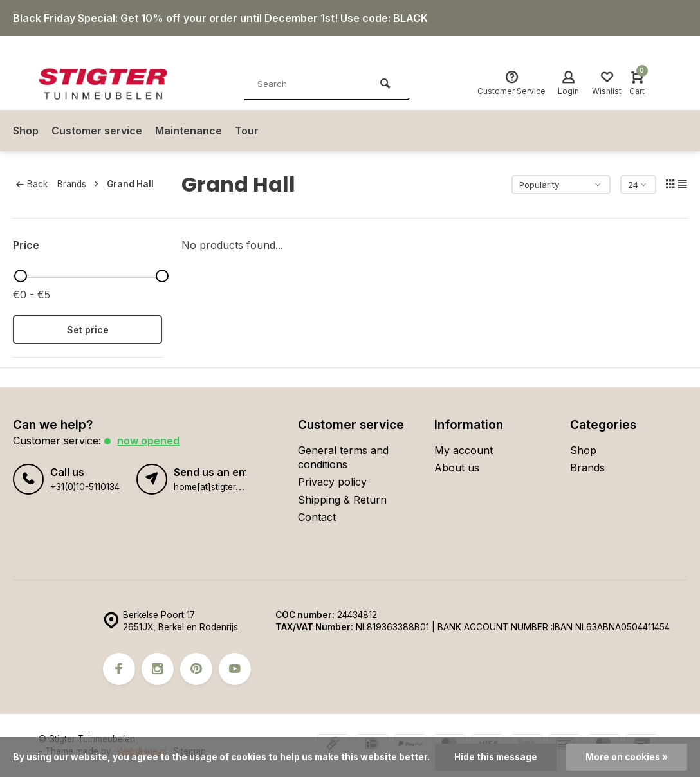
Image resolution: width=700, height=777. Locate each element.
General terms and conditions (343, 457)
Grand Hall (130, 184)
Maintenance (189, 131)
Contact (317, 517)
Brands (80, 184)
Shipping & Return (342, 500)
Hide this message (496, 757)
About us (457, 468)
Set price (88, 330)
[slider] (21, 276)
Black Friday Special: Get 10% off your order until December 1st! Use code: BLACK (220, 18)
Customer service (97, 131)
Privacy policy (332, 482)
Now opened (148, 441)
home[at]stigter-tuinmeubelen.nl (238, 487)
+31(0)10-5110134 (85, 487)
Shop (26, 131)
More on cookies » (627, 757)
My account (464, 450)
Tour (247, 131)
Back (32, 184)
